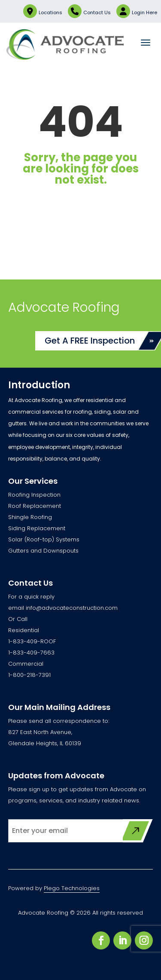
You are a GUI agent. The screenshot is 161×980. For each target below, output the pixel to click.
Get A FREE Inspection (90, 341)
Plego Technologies (72, 888)
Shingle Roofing (30, 517)
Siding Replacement (37, 528)
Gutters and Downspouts (43, 551)
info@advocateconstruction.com (72, 608)
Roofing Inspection (34, 495)
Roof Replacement (35, 506)
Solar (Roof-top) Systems (44, 539)
